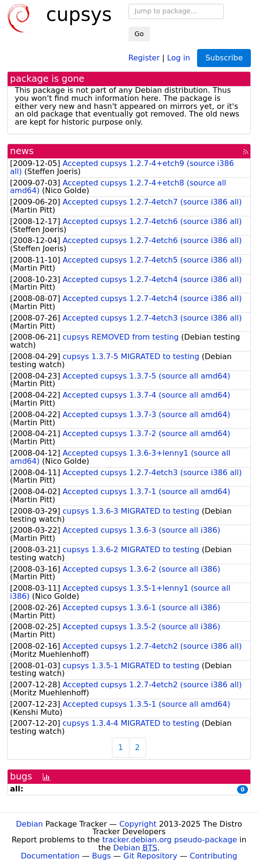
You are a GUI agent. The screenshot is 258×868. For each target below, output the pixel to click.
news (22, 151)
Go (139, 34)
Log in (179, 57)
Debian (30, 824)
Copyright (138, 824)
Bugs (101, 856)
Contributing (214, 856)
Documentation (50, 856)
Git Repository (150, 856)
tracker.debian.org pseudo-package (170, 840)
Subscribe (224, 58)
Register (144, 57)
